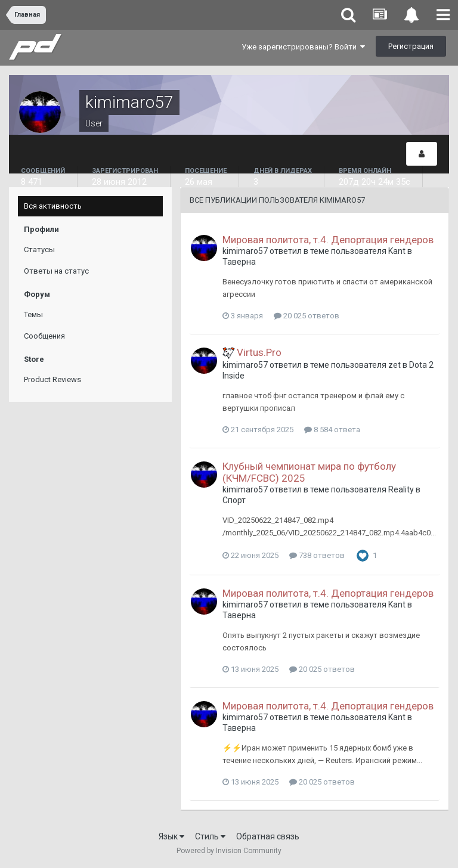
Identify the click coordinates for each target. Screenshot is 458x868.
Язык (171, 836)
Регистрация (411, 46)
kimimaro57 (245, 251)
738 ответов (317, 555)
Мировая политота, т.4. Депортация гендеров (328, 240)
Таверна (239, 262)
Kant (397, 251)
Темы (33, 314)
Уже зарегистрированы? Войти (303, 47)
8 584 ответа (332, 430)
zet (394, 365)
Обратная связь (268, 836)
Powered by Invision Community (229, 851)
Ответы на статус (56, 271)
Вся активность (53, 206)
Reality (401, 489)
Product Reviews (52, 379)
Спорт (234, 500)
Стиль (210, 836)
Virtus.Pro (259, 352)
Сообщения (44, 336)
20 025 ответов (307, 316)
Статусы (39, 249)
